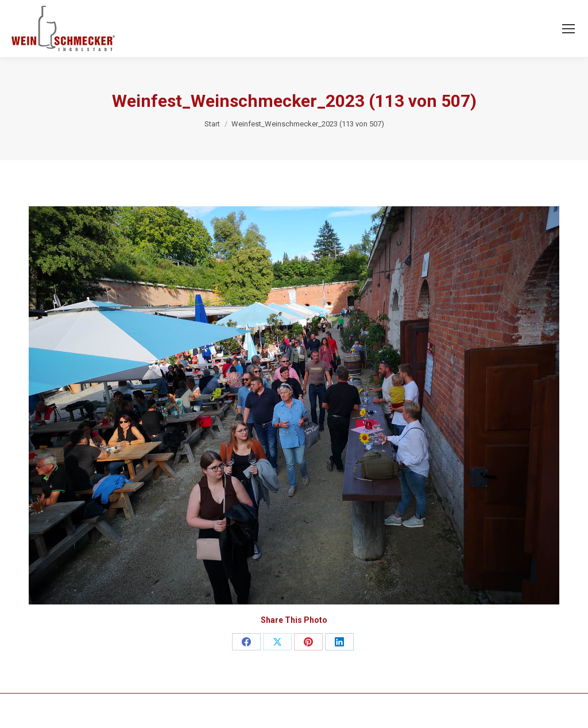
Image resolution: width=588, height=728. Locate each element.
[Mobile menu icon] (568, 29)
